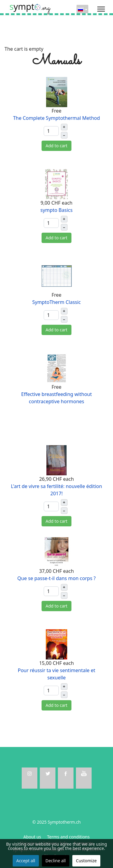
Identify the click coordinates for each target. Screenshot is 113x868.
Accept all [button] (26, 861)
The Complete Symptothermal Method (56, 118)
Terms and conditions (68, 837)
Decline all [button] (56, 861)
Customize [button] (86, 861)
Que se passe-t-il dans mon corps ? (57, 578)
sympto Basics (56, 210)
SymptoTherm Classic (56, 302)
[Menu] (101, 9)
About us (32, 837)
